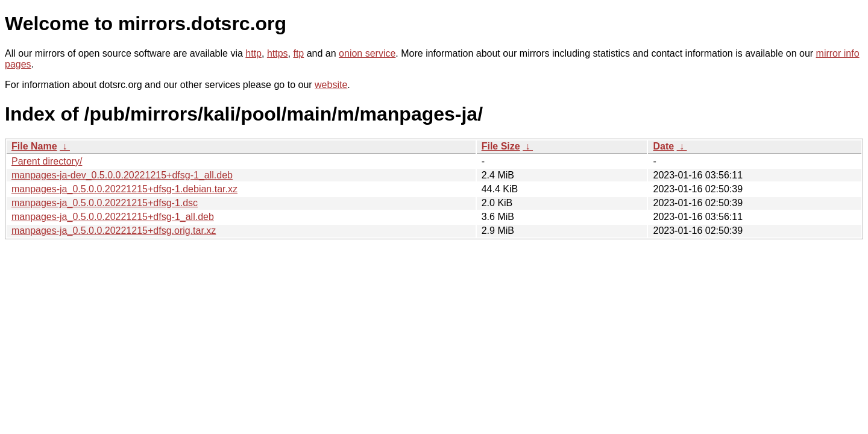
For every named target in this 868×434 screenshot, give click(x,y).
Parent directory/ (47, 161)
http (253, 53)
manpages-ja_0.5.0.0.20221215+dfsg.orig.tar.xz (114, 231)
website (331, 85)
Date (663, 146)
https (278, 53)
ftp (298, 53)
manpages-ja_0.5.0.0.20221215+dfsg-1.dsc (105, 203)
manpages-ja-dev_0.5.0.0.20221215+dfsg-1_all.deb (122, 175)
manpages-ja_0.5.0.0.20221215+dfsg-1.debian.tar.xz (124, 189)
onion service (367, 53)
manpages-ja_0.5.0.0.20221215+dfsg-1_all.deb (113, 217)
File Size (501, 146)
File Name (34, 146)
